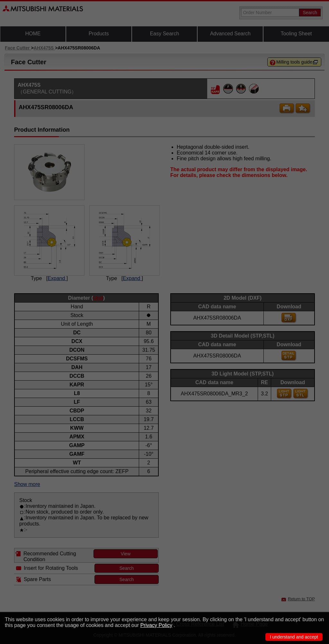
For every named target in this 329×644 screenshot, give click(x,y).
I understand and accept (294, 637)
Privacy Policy (156, 625)
